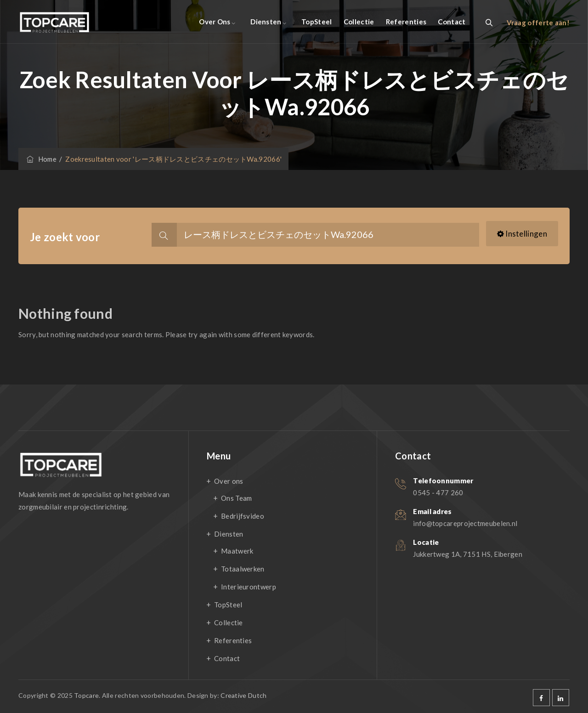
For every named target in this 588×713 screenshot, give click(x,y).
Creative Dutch (243, 695)
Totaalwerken (243, 569)
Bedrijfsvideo (243, 516)
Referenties (406, 22)
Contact (452, 22)
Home (41, 159)
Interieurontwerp (249, 587)
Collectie (359, 22)
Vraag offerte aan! (538, 23)
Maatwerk (237, 551)
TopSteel (317, 22)
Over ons (215, 22)
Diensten (266, 22)
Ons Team (236, 498)
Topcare (86, 695)
